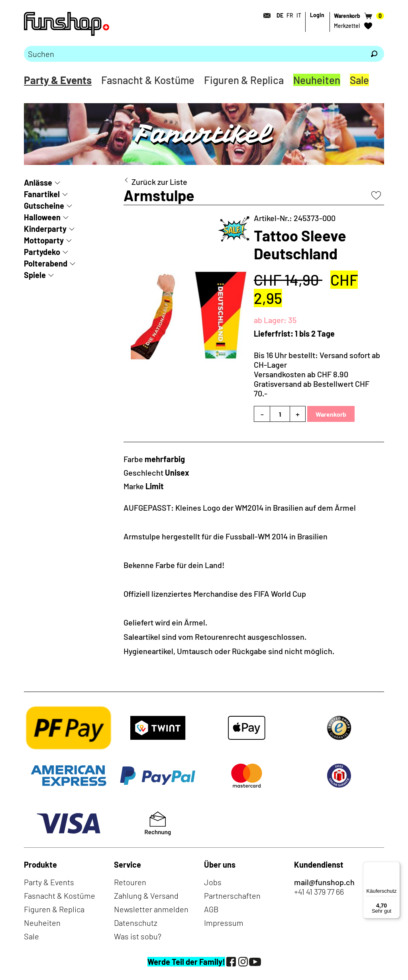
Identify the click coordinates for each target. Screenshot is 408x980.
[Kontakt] (265, 16)
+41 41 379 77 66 (319, 892)
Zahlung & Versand (146, 896)
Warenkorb (331, 414)
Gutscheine (44, 206)
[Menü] (395, 866)
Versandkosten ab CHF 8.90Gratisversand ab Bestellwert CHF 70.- (312, 384)
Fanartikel (42, 194)
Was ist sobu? (138, 936)
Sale (359, 80)
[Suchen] (374, 54)
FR (290, 15)
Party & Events (58, 80)
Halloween (42, 217)
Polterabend (46, 263)
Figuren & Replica (244, 80)
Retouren (130, 882)
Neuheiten (317, 80)
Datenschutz (136, 923)
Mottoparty (44, 240)
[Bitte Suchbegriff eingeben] (194, 54)
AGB (211, 909)
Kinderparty (45, 229)
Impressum (224, 923)
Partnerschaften (232, 896)
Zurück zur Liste (159, 182)
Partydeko (42, 252)
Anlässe (38, 182)
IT (299, 15)
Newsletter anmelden (151, 909)
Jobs (213, 882)
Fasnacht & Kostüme (148, 80)
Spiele (35, 275)
